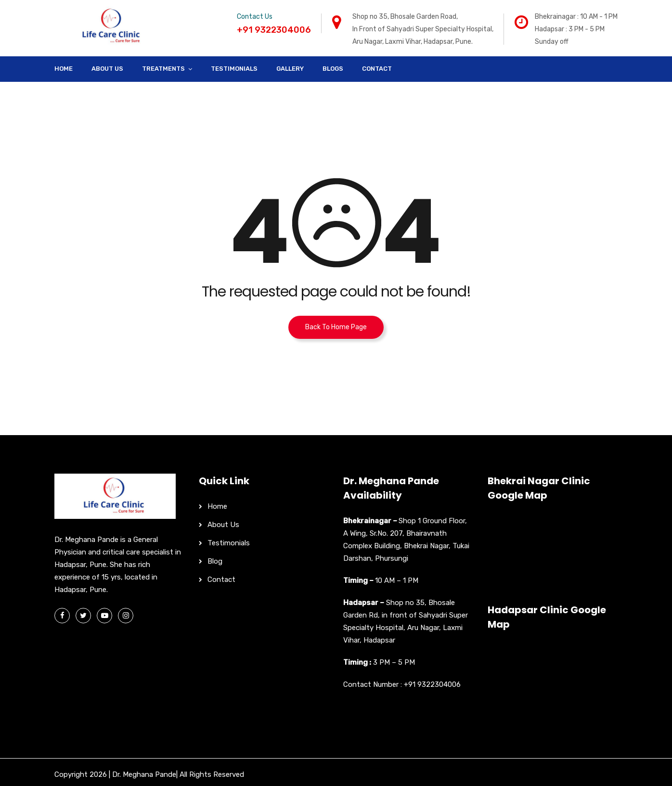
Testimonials (234, 69)
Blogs (333, 69)
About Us (107, 69)
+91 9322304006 (432, 684)
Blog (215, 561)
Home (64, 69)
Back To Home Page (336, 327)
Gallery (290, 69)
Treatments (163, 69)
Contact (377, 69)
